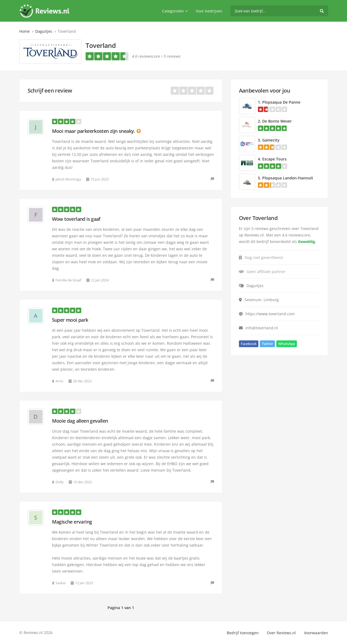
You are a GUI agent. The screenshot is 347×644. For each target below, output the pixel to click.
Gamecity (271, 140)
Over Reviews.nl (281, 633)
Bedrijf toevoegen (243, 633)
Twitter (267, 344)
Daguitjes (44, 31)
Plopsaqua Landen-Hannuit (288, 178)
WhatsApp (287, 344)
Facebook (249, 344)
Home (25, 31)
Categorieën (175, 11)
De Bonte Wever (277, 121)
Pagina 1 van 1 (121, 608)
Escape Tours (274, 159)
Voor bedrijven (209, 11)
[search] (279, 11)
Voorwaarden (316, 633)
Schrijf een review (50, 91)
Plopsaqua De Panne (281, 102)
